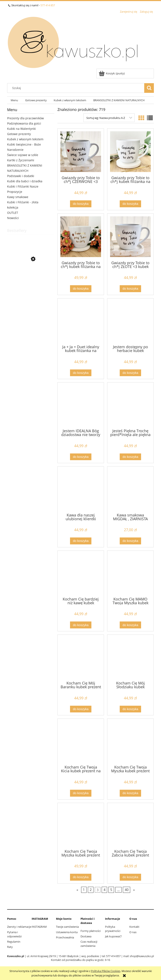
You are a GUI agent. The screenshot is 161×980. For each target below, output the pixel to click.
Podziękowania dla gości (24, 123)
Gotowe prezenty (19, 134)
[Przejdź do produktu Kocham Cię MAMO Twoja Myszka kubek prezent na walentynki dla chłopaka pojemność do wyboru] (130, 573)
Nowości (13, 218)
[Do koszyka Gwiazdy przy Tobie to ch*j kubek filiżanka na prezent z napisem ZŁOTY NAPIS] (81, 289)
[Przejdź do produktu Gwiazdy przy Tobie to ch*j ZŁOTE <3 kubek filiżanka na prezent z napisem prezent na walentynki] (130, 237)
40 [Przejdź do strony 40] (127, 890)
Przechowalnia (65, 937)
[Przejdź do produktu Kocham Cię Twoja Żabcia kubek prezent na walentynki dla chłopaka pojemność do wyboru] (130, 826)
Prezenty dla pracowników (25, 118)
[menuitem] (14, 100)
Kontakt (134, 927)
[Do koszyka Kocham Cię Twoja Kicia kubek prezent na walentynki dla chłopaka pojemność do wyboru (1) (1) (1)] (81, 793)
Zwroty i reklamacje (19, 927)
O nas (133, 932)
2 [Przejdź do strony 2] (91, 890)
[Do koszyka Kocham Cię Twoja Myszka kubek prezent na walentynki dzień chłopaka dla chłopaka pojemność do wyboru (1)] (130, 793)
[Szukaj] (149, 88)
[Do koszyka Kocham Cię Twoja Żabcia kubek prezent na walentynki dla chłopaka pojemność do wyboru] (130, 877)
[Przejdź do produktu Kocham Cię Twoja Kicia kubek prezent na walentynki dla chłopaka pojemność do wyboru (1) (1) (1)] (81, 741)
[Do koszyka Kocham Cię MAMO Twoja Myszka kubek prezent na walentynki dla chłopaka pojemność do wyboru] (130, 625)
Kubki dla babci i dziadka (25, 181)
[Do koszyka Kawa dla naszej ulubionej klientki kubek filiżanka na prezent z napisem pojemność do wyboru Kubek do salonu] (81, 541)
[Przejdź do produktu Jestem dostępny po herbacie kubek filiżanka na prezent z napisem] (130, 321)
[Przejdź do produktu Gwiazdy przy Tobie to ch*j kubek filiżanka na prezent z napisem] (130, 152)
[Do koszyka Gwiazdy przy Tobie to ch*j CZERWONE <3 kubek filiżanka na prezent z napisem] (81, 204)
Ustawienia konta (67, 932)
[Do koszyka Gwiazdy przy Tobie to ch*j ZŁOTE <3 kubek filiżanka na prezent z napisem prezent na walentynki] (130, 289)
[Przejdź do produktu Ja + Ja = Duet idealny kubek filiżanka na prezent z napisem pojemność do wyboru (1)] (81, 321)
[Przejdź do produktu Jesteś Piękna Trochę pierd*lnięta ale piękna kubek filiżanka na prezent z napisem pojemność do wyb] (130, 405)
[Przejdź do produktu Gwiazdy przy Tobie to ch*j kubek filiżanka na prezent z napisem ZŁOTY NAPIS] (81, 237)
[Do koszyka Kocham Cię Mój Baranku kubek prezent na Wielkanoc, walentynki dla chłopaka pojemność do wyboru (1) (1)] (81, 709)
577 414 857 (48, 5)
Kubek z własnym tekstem (25, 139)
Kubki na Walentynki (21, 129)
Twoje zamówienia (67, 927)
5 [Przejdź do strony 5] (111, 890)
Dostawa (86, 936)
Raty (10, 947)
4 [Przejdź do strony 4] (105, 890)
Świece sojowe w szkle (23, 155)
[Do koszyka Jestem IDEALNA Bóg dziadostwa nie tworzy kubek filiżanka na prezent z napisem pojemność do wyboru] (81, 457)
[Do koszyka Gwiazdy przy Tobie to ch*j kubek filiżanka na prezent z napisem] (130, 204)
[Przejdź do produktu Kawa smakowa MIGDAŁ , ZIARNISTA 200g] (130, 489)
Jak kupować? (113, 936)
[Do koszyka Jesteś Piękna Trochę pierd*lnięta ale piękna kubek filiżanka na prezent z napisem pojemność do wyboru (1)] (130, 457)
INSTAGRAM (39, 927)
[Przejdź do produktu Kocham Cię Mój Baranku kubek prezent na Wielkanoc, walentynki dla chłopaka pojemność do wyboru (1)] (81, 657)
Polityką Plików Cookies (106, 971)
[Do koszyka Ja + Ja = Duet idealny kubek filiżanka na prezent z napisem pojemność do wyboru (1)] (81, 373)
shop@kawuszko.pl (142, 956)
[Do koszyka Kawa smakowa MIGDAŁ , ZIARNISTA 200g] (130, 541)
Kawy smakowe (18, 197)
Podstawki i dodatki (21, 176)
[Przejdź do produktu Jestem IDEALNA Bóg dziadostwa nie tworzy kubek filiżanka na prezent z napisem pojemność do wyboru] (81, 405)
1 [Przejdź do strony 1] (84, 890)
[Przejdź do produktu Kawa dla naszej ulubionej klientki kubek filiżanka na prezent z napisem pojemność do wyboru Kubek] (81, 489)
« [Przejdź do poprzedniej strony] (77, 890)
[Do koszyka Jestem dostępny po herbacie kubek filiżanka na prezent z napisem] (130, 373)
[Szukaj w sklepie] (77, 88)
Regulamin (14, 942)
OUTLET (13, 213)
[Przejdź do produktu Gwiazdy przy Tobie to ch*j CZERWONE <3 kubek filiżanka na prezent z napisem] (81, 152)
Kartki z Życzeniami (21, 160)
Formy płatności (91, 931)
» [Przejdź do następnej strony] (134, 890)
